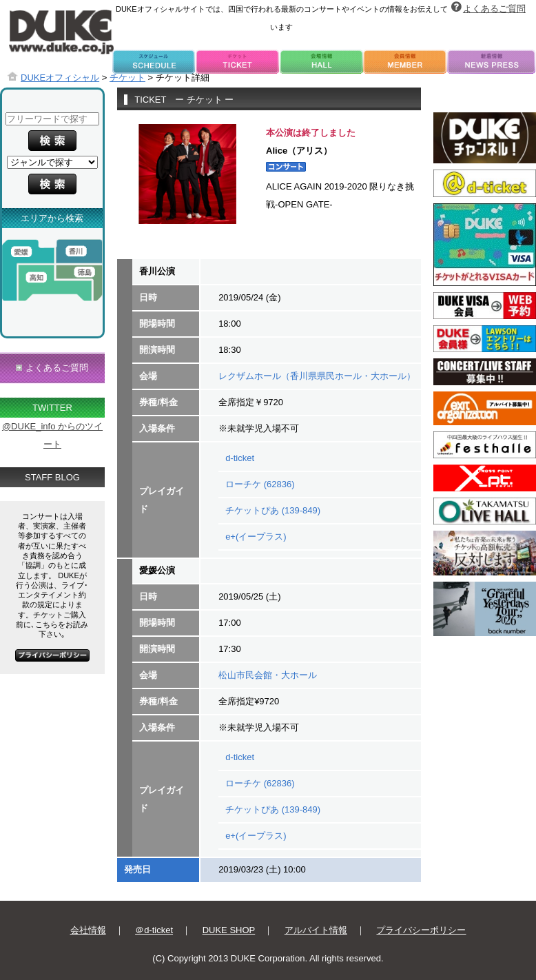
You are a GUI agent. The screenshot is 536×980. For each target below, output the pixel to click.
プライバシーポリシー (421, 930)
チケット (127, 78)
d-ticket (240, 458)
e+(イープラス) (256, 537)
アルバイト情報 (316, 930)
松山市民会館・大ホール (268, 675)
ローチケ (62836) (260, 484)
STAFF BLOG (52, 477)
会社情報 (88, 930)
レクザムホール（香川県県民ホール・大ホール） (317, 376)
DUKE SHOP (229, 930)
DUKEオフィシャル (60, 78)
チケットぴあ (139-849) (273, 510)
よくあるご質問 (494, 9)
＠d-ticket (154, 930)
